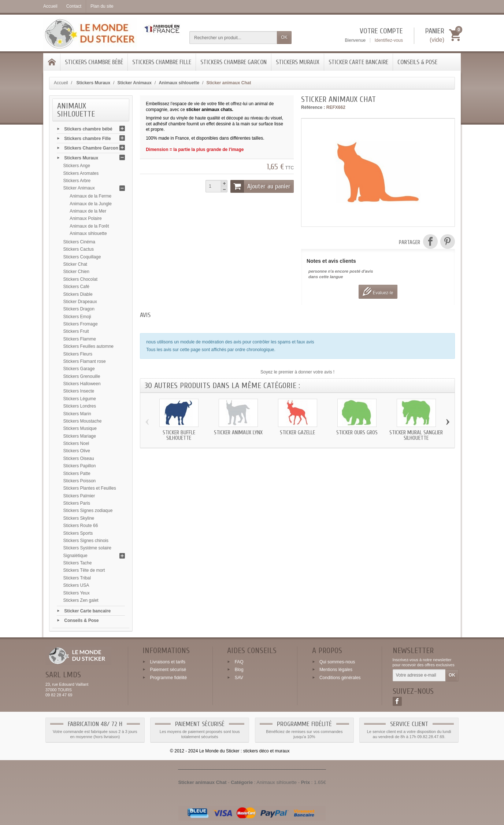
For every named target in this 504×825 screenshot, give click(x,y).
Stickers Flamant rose (85, 361)
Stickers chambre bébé (94, 62)
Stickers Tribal (77, 578)
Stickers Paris (77, 503)
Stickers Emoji (77, 317)
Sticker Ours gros (357, 433)
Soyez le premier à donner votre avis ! (297, 372)
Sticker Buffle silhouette (179, 435)
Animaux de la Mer (88, 211)
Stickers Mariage (80, 436)
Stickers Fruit (76, 331)
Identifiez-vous (389, 40)
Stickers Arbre (77, 181)
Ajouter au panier (260, 186)
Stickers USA (76, 585)
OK (284, 37)
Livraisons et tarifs (168, 662)
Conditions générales (340, 678)
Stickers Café (76, 287)
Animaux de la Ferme (90, 196)
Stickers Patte (77, 474)
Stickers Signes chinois (86, 541)
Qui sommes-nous (337, 662)
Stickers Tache (78, 563)
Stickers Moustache (83, 421)
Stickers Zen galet (81, 600)
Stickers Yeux (77, 593)
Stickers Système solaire (87, 548)
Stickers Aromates (81, 173)
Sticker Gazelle (297, 433)
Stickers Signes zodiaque (88, 511)
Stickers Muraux (298, 62)
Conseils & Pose (417, 62)
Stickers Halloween (82, 384)
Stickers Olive (77, 451)
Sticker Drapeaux (80, 302)
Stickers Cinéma (79, 242)
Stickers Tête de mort (84, 570)
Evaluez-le (378, 292)
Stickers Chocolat (80, 279)
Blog (239, 670)
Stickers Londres (80, 406)
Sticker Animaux (79, 188)
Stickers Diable (78, 294)
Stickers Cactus (79, 249)
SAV (239, 678)
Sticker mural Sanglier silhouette (416, 435)
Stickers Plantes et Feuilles (90, 488)
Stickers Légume (80, 399)
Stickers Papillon (80, 466)
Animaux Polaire (86, 218)
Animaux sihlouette (88, 233)
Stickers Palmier (79, 496)
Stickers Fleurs (78, 354)
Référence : (313, 107)
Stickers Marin (77, 414)
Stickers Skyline (79, 518)
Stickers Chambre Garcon (234, 62)
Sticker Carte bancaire (358, 62)
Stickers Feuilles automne (88, 346)
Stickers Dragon (79, 309)
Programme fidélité (168, 678)
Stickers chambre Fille (162, 62)
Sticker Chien (76, 272)
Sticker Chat (75, 264)
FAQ (239, 662)
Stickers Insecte (79, 391)
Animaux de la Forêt (89, 226)
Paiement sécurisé (168, 670)
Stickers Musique (80, 428)
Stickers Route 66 (81, 526)
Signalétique (75, 556)
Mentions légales (336, 670)
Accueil (61, 83)
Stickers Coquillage (82, 257)
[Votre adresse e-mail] (419, 675)
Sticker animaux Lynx (238, 433)
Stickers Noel (76, 443)
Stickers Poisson (80, 481)
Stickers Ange (77, 166)
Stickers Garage (79, 369)
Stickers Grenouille (82, 376)
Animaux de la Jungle (91, 204)
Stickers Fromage (81, 324)
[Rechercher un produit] (233, 38)
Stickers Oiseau (79, 458)
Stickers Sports (78, 533)
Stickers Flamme (80, 339)
